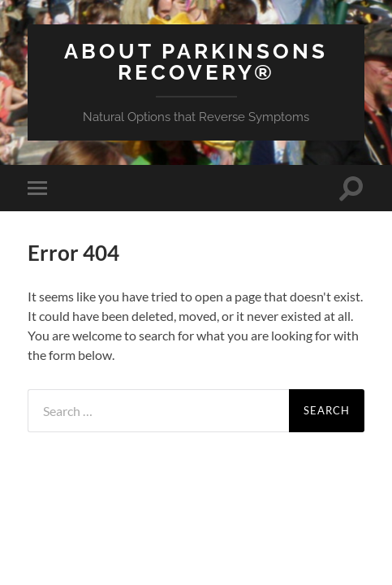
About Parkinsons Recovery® (196, 61)
